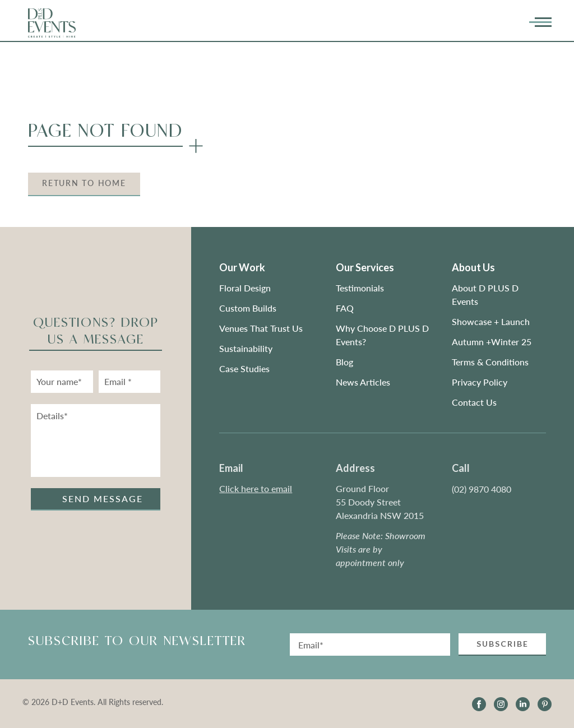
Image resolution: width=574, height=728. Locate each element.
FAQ (345, 308)
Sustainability (246, 348)
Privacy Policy (480, 382)
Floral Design (245, 288)
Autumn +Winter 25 (492, 342)
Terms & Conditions (490, 362)
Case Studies (244, 368)
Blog (344, 362)
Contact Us (474, 402)
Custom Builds (249, 308)
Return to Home (84, 183)
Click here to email (256, 488)
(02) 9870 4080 (482, 489)
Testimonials (360, 288)
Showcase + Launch (491, 321)
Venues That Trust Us (261, 328)
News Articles (363, 382)
